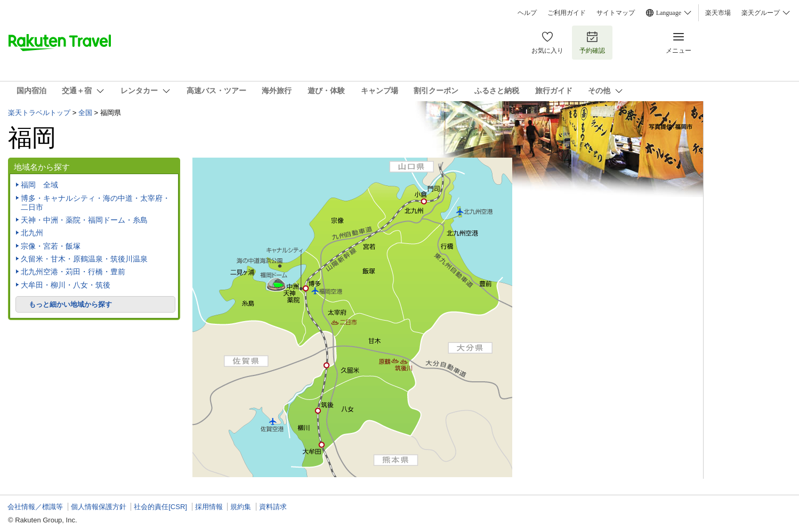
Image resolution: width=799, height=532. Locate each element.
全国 (85, 113)
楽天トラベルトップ (39, 113)
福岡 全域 (39, 185)
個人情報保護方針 (99, 507)
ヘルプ (527, 13)
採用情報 (209, 507)
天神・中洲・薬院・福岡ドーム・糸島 (84, 220)
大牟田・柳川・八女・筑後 (66, 285)
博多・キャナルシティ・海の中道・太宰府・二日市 (95, 203)
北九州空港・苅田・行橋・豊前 (73, 272)
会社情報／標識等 (35, 507)
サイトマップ (616, 13)
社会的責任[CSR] (160, 507)
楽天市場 (718, 13)
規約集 (241, 507)
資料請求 (273, 507)
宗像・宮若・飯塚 (51, 246)
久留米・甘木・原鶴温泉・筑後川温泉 (84, 259)
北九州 (32, 233)
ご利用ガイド (567, 13)
